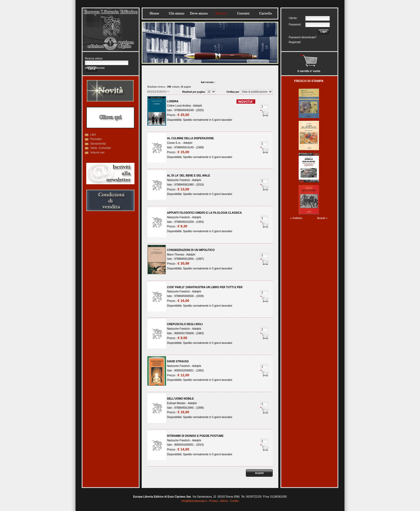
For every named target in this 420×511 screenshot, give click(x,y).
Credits (234, 501)
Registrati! (295, 42)
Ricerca (221, 13)
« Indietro (296, 218)
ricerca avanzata (95, 68)
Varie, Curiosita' (101, 148)
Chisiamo (177, 13)
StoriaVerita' (98, 144)
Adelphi (198, 106)
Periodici (96, 139)
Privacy (214, 501)
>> (168, 91)
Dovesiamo (199, 13)
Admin (224, 501)
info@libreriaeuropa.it (194, 501)
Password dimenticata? (303, 37)
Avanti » (322, 218)
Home (154, 13)
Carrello (265, 13)
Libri (93, 134)
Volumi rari (97, 152)
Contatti (243, 13)
